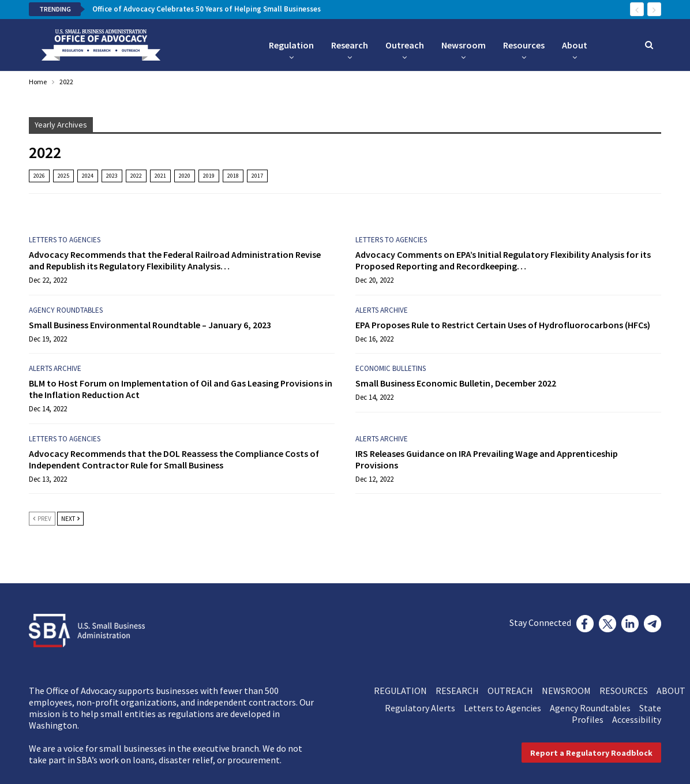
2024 (88, 176)
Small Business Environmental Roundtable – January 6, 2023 (150, 325)
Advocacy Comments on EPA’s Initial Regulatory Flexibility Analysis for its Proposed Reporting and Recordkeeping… (503, 260)
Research (350, 45)
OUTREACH (515, 691)
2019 (209, 176)
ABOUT (671, 691)
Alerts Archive (382, 310)
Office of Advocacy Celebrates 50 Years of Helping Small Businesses (207, 9)
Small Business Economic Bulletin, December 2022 (456, 383)
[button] (591, 753)
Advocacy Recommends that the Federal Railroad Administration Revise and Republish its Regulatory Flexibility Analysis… (175, 260)
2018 (233, 176)
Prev (42, 519)
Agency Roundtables (66, 310)
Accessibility (637, 719)
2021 (160, 176)
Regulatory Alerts (424, 708)
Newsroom (464, 45)
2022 (136, 176)
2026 (39, 176)
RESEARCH (462, 691)
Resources (524, 45)
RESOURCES (628, 691)
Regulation (291, 45)
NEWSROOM (571, 691)
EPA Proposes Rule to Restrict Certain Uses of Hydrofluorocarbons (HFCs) (503, 325)
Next (70, 519)
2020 (185, 176)
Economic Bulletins (391, 368)
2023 (112, 176)
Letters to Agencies (65, 240)
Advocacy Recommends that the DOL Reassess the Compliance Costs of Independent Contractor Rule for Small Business (174, 459)
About (575, 45)
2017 (257, 176)
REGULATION (405, 691)
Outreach (405, 45)
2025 (63, 176)
